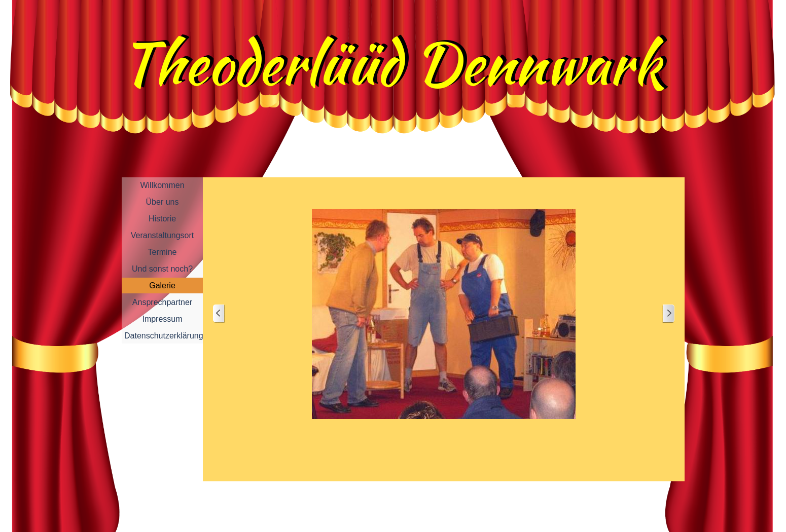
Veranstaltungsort (163, 235)
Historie (162, 219)
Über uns (163, 202)
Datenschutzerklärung (164, 336)
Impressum (162, 319)
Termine (163, 252)
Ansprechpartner (162, 302)
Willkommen (162, 185)
